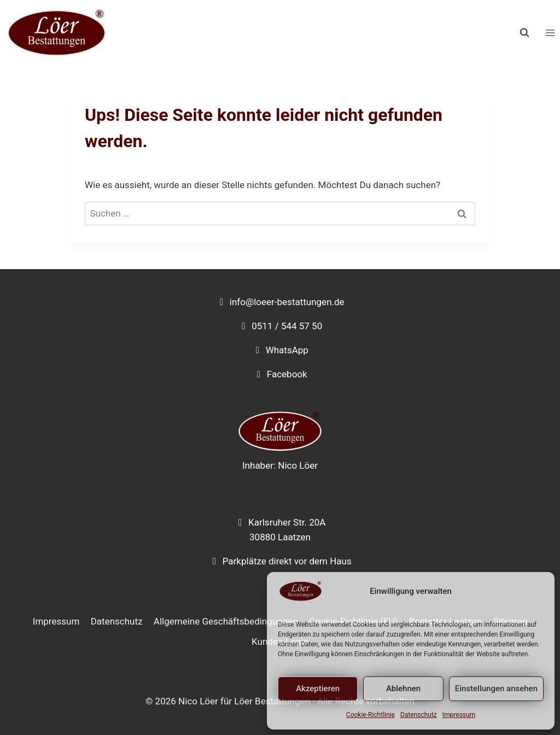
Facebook (287, 374)
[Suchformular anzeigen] (524, 33)
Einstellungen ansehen (496, 689)
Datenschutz (419, 715)
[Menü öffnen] (550, 33)
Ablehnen (403, 689)
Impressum (459, 715)
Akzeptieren (318, 689)
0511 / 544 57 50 (287, 326)
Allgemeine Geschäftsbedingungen (226, 621)
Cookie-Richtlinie (371, 715)
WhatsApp (287, 350)
